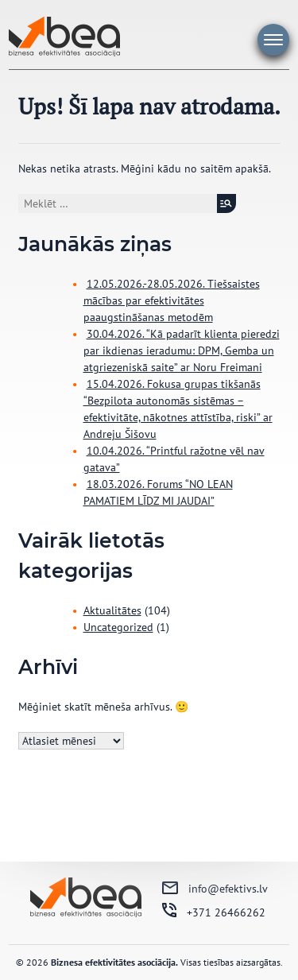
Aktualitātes (112, 610)
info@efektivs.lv (228, 889)
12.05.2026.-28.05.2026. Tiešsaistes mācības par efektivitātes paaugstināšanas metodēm (172, 300)
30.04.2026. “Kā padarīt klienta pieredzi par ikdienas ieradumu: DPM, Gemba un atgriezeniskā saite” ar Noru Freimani (182, 351)
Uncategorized (118, 627)
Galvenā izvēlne (273, 40)
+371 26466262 (226, 912)
